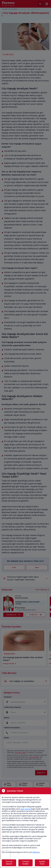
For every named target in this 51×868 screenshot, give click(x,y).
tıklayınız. (36, 852)
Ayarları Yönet (42, 863)
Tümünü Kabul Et (9, 863)
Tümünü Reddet (25, 863)
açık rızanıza (26, 809)
